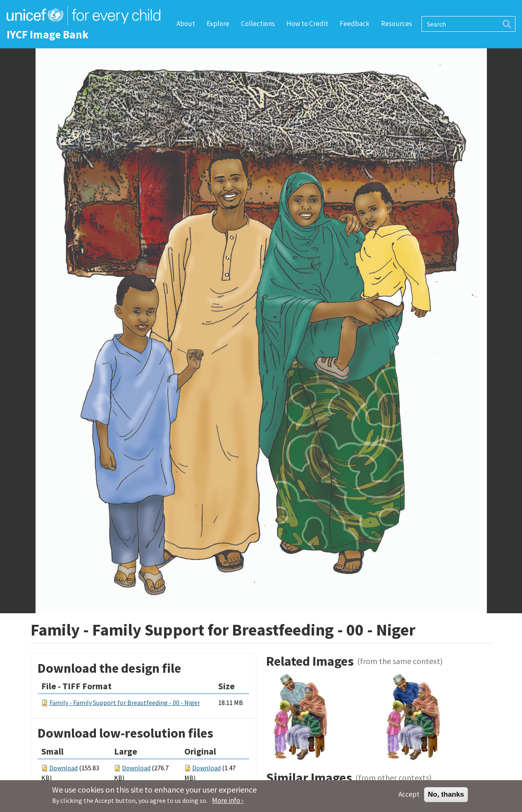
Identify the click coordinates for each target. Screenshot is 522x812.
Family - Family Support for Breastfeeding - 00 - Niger (125, 702)
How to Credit (307, 24)
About (186, 24)
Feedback (355, 24)
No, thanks (446, 797)
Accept (409, 797)
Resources (397, 24)
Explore (218, 24)
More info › (228, 803)
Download (63, 768)
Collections (258, 24)
